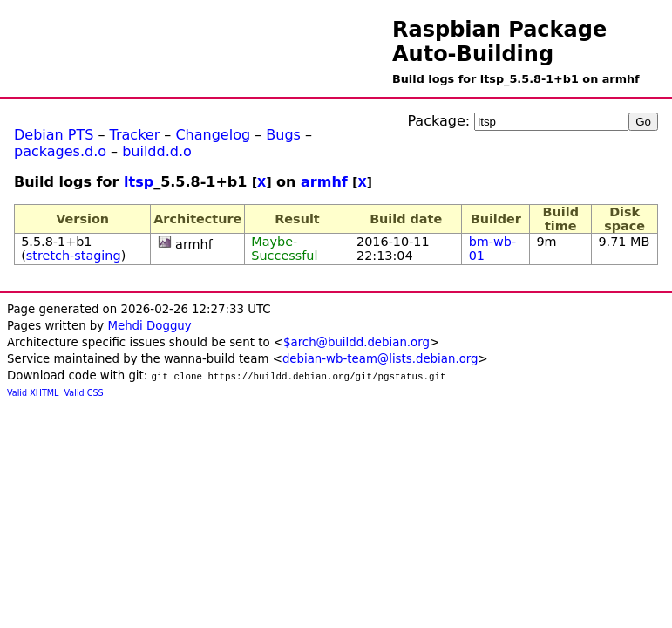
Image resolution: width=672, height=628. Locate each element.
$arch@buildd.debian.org (356, 342)
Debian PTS (54, 135)
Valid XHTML (33, 393)
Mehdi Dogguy (149, 326)
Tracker (135, 135)
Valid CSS (84, 393)
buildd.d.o (157, 151)
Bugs (283, 135)
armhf (324, 182)
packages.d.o (60, 151)
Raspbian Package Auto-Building (499, 42)
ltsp (139, 182)
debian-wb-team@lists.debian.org (380, 359)
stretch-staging (74, 256)
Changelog (213, 135)
